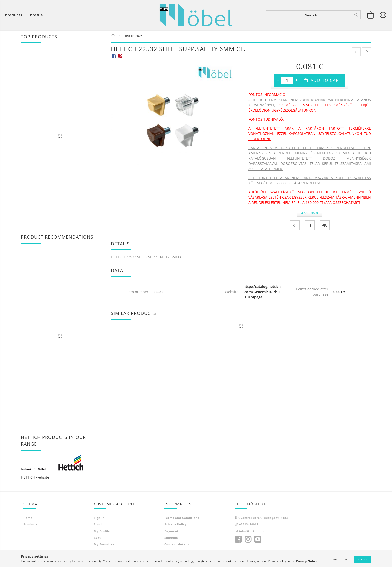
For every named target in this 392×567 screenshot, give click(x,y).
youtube (258, 540)
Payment (172, 531)
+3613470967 (249, 525)
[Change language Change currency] (383, 15)
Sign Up (100, 525)
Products (31, 525)
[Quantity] (287, 81)
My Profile (102, 531)
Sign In (99, 518)
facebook (238, 540)
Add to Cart (326, 81)
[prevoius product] (356, 52)
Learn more (310, 213)
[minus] (278, 81)
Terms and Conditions (182, 518)
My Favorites (104, 544)
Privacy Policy (176, 525)
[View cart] (15, 15)
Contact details (177, 544)
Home (28, 518)
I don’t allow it (340, 559)
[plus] (296, 81)
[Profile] (36, 15)
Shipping (171, 538)
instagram (248, 540)
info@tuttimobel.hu (255, 531)
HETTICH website (35, 477)
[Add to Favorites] (295, 226)
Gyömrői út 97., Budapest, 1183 (263, 518)
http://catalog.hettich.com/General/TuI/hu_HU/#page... (262, 292)
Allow (363, 559)
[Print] (310, 226)
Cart (97, 538)
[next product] (366, 52)
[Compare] (325, 226)
